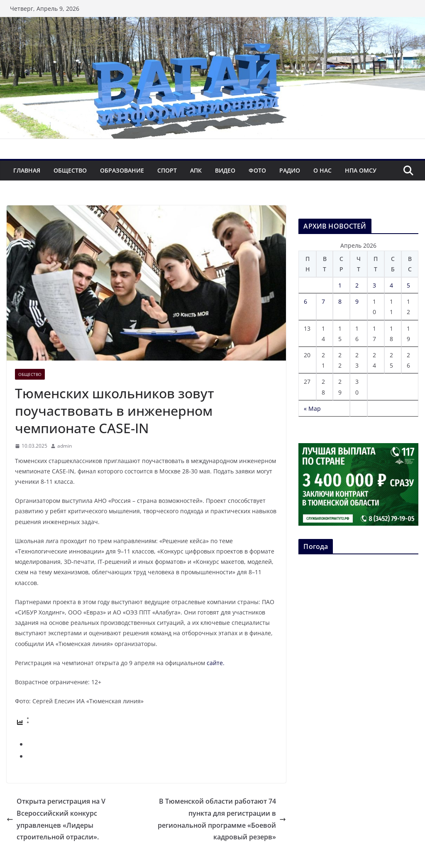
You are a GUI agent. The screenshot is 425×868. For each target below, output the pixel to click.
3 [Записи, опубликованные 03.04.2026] (374, 285)
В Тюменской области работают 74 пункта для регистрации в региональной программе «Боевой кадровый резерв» (222, 819)
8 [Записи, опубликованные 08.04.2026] (340, 301)
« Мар (312, 408)
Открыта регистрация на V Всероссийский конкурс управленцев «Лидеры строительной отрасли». (56, 819)
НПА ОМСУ (361, 170)
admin (65, 446)
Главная (27, 170)
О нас (322, 170)
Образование (122, 170)
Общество (70, 170)
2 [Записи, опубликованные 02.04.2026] (357, 285)
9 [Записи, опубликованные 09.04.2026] (357, 301)
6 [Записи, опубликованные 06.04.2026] (305, 301)
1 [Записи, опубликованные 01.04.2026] (340, 285)
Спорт (167, 170)
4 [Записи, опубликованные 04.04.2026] (391, 285)
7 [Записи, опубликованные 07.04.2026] (323, 301)
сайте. (216, 663)
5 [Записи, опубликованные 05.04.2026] (408, 285)
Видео (225, 170)
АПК (196, 170)
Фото (257, 170)
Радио (290, 170)
